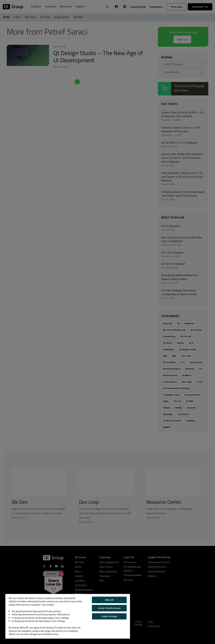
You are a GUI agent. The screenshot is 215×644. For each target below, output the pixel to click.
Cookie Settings (109, 616)
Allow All (109, 600)
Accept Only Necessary (109, 608)
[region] (68, 616)
